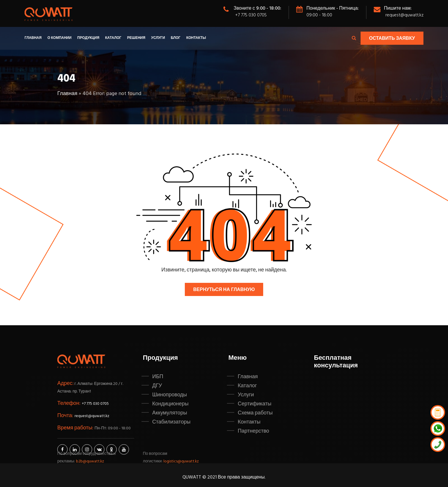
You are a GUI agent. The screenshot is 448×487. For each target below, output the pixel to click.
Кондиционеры (170, 404)
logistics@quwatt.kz (181, 461)
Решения (136, 38)
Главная (33, 38)
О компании (59, 38)
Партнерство (253, 431)
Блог (176, 38)
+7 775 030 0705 (251, 15)
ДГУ (157, 386)
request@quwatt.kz (404, 15)
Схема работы (255, 413)
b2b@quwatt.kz (91, 461)
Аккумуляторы (170, 413)
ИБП (158, 377)
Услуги (158, 38)
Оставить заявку (392, 39)
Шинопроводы (170, 395)
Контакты (196, 38)
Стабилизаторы (172, 422)
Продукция (88, 38)
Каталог (113, 38)
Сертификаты (255, 404)
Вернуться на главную (224, 290)
